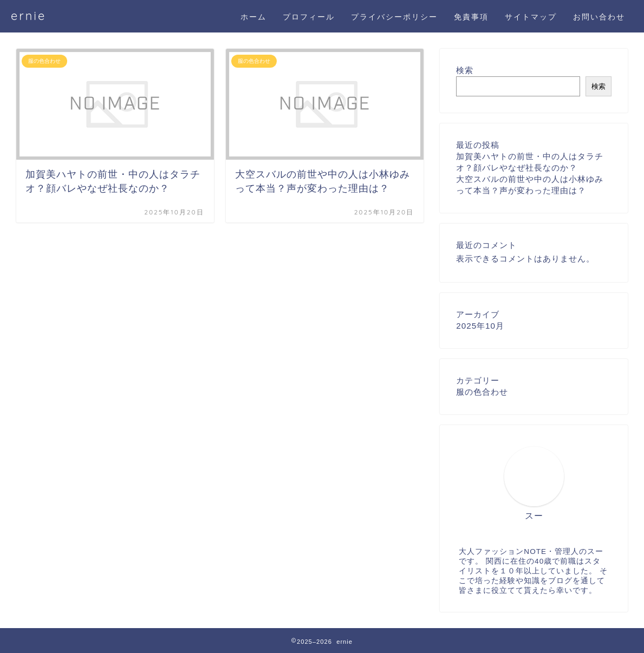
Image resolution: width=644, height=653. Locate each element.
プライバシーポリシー (394, 17)
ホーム (253, 17)
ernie (28, 15)
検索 (465, 70)
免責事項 (471, 17)
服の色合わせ (482, 392)
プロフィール (309, 17)
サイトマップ (531, 17)
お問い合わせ (599, 17)
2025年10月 (480, 326)
